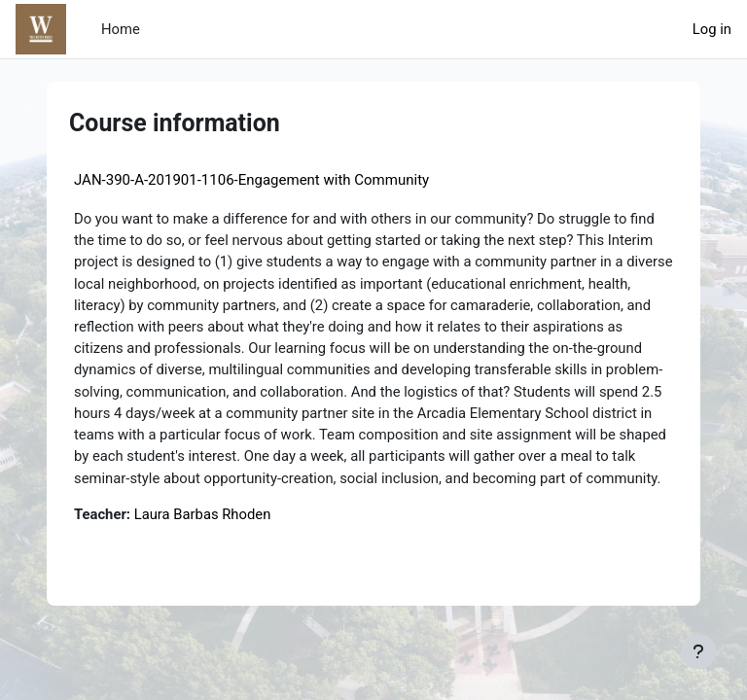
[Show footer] (698, 651)
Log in (712, 29)
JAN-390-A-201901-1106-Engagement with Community (251, 180)
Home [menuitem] (121, 29)
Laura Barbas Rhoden (203, 514)
